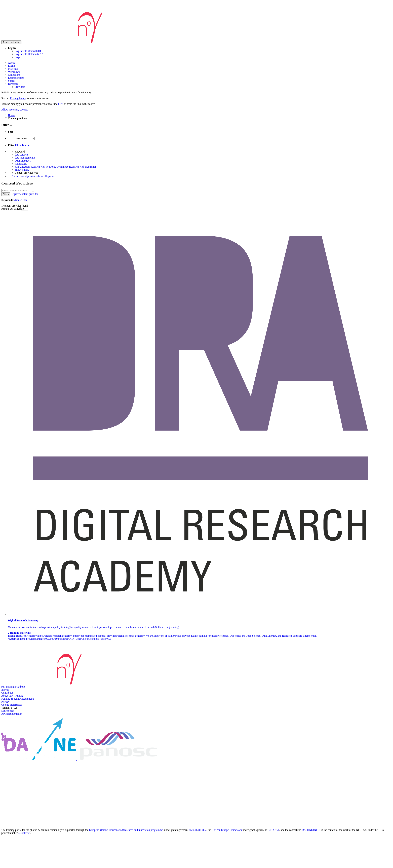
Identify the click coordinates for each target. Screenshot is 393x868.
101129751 (273, 830)
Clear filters (22, 145)
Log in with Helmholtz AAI (30, 54)
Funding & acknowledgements (18, 699)
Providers (20, 87)
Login (18, 57)
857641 (193, 830)
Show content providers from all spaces (31, 176)
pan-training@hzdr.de (13, 687)
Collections (14, 75)
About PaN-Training (12, 696)
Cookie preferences (12, 705)
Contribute (7, 693)
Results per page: (11, 209)
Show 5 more (22, 170)
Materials (13, 69)
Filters (6, 194)
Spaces (12, 81)
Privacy (5, 702)
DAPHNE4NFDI (311, 830)
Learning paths (16, 78)
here (60, 104)
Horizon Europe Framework (227, 830)
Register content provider (24, 194)
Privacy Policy (18, 98)
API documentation (12, 714)
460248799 (24, 833)
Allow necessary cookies (15, 110)
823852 (202, 830)
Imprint (5, 690)
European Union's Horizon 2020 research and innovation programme (126, 830)
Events (12, 66)
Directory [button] (13, 84)
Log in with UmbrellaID (28, 51)
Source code (8, 711)
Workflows (14, 72)
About (11, 63)
